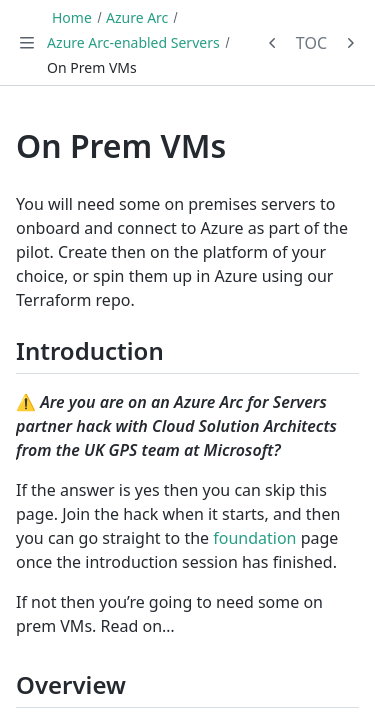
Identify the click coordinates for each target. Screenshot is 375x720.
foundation (254, 538)
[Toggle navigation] (27, 43)
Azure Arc (137, 17)
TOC (311, 43)
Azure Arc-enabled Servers (133, 42)
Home (72, 17)
